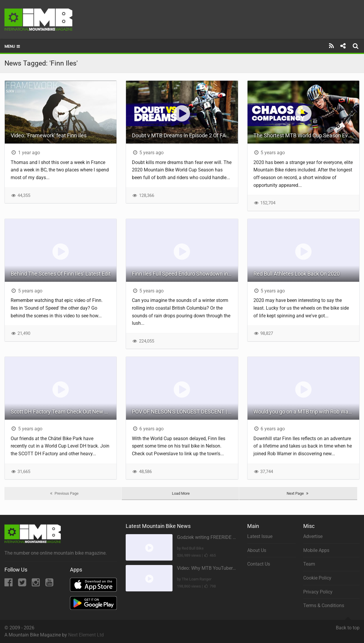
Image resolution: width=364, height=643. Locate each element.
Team (309, 564)
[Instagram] (36, 584)
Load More (181, 493)
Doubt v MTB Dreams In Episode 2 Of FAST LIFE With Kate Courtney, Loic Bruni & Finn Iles (185, 135)
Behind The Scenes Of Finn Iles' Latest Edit (61, 274)
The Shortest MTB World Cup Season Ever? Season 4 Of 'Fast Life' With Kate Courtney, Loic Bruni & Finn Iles (306, 135)
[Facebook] (9, 584)
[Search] (356, 46)
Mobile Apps (316, 550)
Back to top (348, 625)
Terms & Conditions (324, 605)
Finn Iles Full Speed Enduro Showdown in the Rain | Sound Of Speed (185, 274)
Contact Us (259, 564)
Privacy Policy (318, 592)
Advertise (313, 536)
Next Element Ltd (86, 635)
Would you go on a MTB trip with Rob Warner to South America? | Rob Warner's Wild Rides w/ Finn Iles (306, 412)
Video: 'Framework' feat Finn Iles (49, 135)
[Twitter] (23, 584)
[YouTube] (49, 584)
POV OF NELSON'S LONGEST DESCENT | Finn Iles (185, 412)
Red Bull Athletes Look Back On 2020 (297, 274)
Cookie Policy (317, 578)
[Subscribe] (332, 46)
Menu (13, 46)
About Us (257, 550)
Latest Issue (260, 536)
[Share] (343, 46)
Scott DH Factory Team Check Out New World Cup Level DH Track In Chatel (64, 412)
